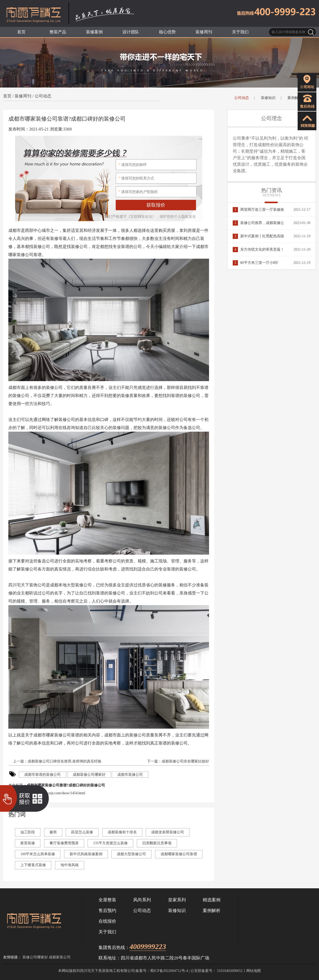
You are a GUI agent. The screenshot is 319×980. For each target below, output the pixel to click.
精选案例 (212, 900)
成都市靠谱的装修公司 (42, 775)
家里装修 (28, 843)
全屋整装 (107, 900)
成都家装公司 (60, 957)
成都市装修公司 (130, 775)
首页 (7, 96)
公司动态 (43, 96)
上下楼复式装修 (33, 865)
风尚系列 (142, 900)
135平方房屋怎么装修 (110, 843)
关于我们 (107, 932)
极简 (53, 832)
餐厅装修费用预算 (64, 843)
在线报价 (107, 921)
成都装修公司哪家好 (89, 775)
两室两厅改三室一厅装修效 (258, 210)
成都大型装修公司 (131, 854)
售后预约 (107, 911)
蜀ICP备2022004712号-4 (169, 971)
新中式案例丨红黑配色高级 (258, 236)
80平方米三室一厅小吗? (256, 263)
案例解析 (295, 98)
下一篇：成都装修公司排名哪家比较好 (178, 761)
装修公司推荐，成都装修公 (258, 223)
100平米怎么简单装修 (38, 854)
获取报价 (156, 205)
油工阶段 (28, 832)
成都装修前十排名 (122, 832)
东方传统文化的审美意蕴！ (258, 249)
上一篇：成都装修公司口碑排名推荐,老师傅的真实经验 (57, 761)
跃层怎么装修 (82, 832)
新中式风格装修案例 (86, 854)
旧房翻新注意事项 (157, 843)
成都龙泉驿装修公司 (168, 832)
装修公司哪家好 (35, 957)
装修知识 (268, 98)
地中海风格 (70, 865)
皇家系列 (177, 900)
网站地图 (254, 971)
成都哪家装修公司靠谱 (179, 854)
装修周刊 (23, 96)
